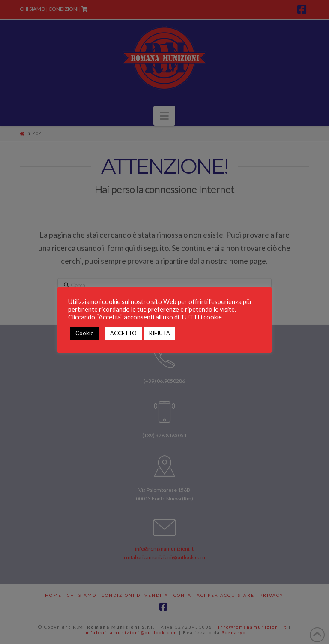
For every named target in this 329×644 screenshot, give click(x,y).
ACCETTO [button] (123, 333)
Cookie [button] (84, 333)
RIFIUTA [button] (160, 333)
